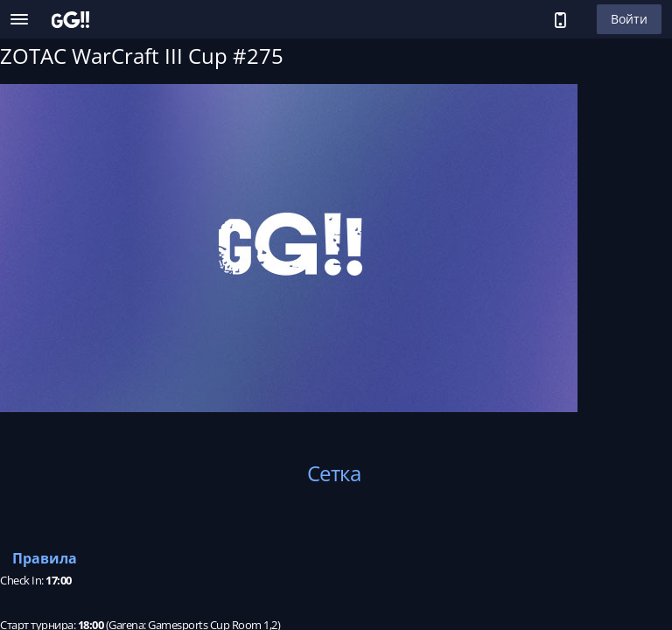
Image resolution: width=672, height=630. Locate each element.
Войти (629, 19)
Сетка (334, 473)
